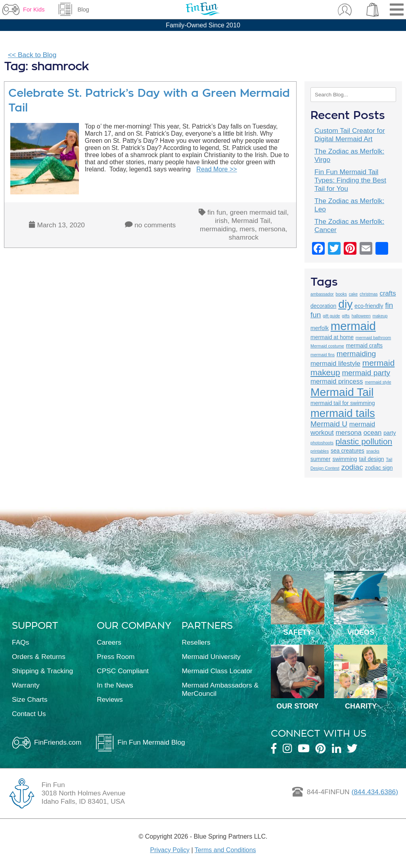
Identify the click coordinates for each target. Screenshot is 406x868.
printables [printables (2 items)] (320, 451)
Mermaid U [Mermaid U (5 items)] (329, 424)
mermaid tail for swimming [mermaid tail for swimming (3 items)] (343, 403)
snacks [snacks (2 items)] (373, 451)
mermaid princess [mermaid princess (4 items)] (337, 381)
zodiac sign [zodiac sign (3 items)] (379, 468)
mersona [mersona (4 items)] (349, 433)
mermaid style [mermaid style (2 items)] (378, 382)
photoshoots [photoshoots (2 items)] (322, 443)
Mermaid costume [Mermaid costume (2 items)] (327, 346)
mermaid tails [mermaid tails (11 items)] (343, 413)
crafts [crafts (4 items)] (388, 293)
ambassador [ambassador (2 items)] (322, 294)
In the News (115, 685)
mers (247, 229)
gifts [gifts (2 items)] (346, 316)
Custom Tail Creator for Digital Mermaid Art (350, 135)
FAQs (20, 642)
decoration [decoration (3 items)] (323, 306)
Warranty (26, 685)
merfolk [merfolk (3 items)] (320, 328)
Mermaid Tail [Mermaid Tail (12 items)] (342, 392)
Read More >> (216, 169)
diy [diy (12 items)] (345, 304)
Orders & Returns (39, 657)
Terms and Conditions (225, 850)
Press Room (116, 657)
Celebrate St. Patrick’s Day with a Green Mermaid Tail (149, 100)
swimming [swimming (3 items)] (345, 459)
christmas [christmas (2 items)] (369, 294)
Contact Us (29, 714)
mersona (272, 229)
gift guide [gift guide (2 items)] (331, 316)
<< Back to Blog (32, 55)
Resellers (196, 642)
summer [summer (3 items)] (321, 459)
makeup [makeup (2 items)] (380, 316)
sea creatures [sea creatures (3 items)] (348, 451)
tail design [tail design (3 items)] (371, 459)
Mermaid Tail (251, 221)
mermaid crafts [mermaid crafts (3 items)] (365, 346)
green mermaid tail (259, 212)
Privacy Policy (170, 850)
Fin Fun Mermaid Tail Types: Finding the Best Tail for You (350, 180)
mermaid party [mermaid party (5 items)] (366, 373)
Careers (109, 642)
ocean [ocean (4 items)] (373, 433)
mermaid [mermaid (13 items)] (353, 326)
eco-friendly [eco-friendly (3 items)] (369, 306)
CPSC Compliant (123, 671)
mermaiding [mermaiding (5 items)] (356, 354)
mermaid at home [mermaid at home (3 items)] (332, 337)
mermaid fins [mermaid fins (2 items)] (323, 355)
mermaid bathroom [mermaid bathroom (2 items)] (373, 338)
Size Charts (30, 699)
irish (221, 221)
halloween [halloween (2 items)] (361, 316)
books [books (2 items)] (341, 294)
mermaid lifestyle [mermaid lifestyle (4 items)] (335, 364)
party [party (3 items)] (390, 433)
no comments (155, 225)
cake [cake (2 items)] (353, 294)
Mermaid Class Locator (217, 671)
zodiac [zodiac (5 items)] (352, 467)
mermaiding (218, 229)
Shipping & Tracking (42, 671)
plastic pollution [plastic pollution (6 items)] (364, 441)
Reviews (110, 699)
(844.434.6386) (375, 792)
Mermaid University (211, 657)
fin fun (217, 212)
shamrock (244, 237)
